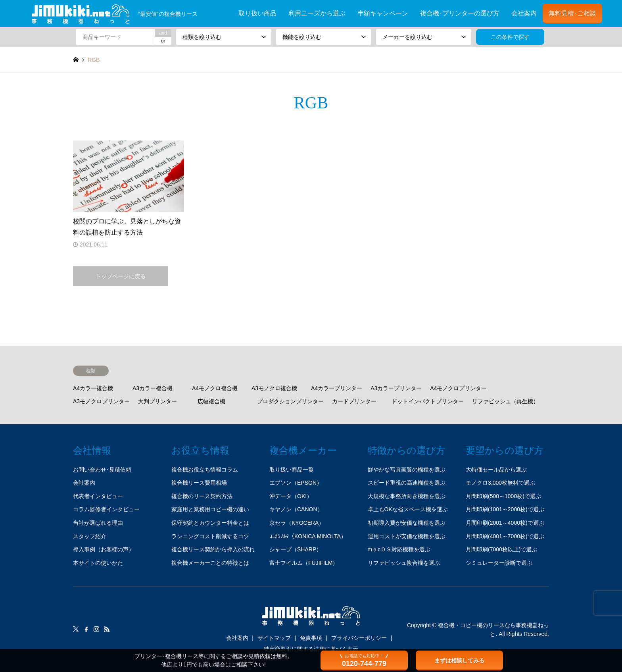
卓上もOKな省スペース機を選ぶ (408, 509)
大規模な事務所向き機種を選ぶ (407, 496)
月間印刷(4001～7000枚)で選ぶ (505, 536)
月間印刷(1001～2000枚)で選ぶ (505, 509)
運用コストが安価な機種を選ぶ (407, 536)
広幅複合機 (211, 401)
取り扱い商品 (257, 13)
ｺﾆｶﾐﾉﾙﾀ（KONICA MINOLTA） (308, 536)
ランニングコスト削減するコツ (210, 536)
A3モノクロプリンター (101, 401)
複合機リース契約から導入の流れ (213, 549)
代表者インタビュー (98, 496)
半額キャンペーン (383, 13)
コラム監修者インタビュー (106, 509)
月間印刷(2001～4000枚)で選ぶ (505, 523)
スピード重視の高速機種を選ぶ (407, 483)
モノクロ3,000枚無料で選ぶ (500, 483)
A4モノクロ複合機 (215, 388)
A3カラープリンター (396, 388)
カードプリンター (354, 401)
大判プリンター (157, 401)
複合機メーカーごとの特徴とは (210, 563)
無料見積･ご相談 (572, 13)
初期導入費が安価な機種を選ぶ (407, 523)
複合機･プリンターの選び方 (460, 13)
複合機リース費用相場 (199, 483)
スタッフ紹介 (90, 536)
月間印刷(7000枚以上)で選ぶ (501, 549)
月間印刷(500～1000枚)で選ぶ (503, 496)
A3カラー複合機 (153, 388)
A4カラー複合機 (93, 388)
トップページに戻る (121, 276)
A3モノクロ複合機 (274, 388)
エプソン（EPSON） (296, 483)
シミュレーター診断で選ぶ (499, 563)
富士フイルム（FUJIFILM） (304, 563)
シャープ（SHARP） (296, 549)
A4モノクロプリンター (458, 388)
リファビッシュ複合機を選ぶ (404, 563)
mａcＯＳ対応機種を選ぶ (399, 549)
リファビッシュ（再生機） (505, 401)
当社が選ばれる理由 (98, 523)
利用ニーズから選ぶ (317, 13)
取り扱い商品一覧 (292, 470)
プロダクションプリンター (290, 401)
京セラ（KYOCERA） (297, 523)
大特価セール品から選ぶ (496, 470)
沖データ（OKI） (291, 496)
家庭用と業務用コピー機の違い (210, 509)
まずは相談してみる (459, 660)
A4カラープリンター (337, 388)
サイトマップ (274, 638)
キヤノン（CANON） (296, 509)
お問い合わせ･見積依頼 (102, 470)
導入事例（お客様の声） (104, 549)
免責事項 (311, 638)
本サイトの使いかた (98, 563)
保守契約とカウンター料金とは (210, 523)
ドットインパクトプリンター (428, 401)
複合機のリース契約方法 (202, 496)
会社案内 (524, 13)
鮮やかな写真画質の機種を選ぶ (407, 470)
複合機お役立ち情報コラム (205, 470)
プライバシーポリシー (359, 638)
